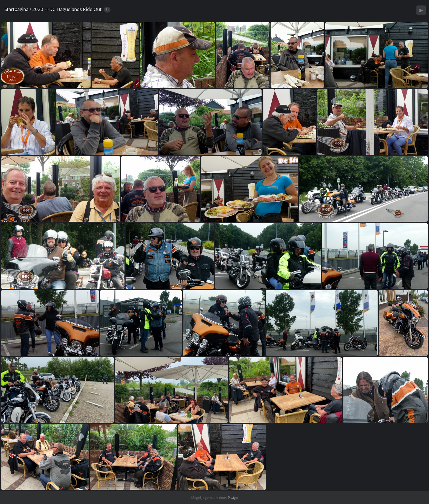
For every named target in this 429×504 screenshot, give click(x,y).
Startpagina (16, 9)
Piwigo (233, 498)
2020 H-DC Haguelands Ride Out (67, 9)
